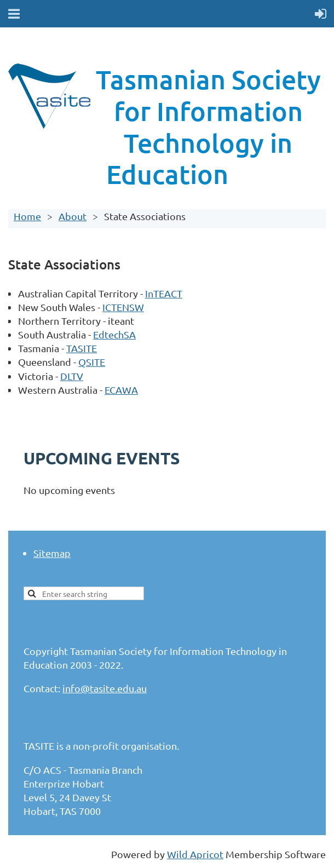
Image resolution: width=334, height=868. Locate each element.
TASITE (82, 348)
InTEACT (164, 293)
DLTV (72, 376)
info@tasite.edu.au (105, 688)
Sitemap (52, 553)
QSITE (92, 362)
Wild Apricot (195, 854)
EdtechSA (114, 334)
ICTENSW (123, 307)
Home (27, 216)
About (73, 216)
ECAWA (121, 390)
